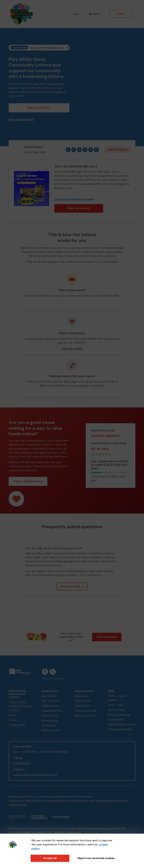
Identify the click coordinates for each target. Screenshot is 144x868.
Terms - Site (116, 705)
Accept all (50, 858)
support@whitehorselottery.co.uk (35, 775)
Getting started (85, 716)
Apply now (82, 696)
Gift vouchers (50, 701)
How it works (50, 716)
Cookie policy (17, 725)
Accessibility (116, 720)
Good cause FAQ (85, 711)
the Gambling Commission (64, 832)
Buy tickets (49, 696)
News (12, 715)
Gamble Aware (18, 805)
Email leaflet (82, 706)
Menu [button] (94, 14)
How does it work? (21, 119)
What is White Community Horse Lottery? (20, 706)
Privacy (13, 720)
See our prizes (72, 348)
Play (76, 14)
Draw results (50, 720)
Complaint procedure (122, 724)
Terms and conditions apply (74, 199)
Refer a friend (50, 730)
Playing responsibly (120, 729)
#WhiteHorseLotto (53, 679)
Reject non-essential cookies (96, 858)
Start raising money (28, 481)
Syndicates (49, 725)
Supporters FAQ (52, 711)
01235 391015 (22, 763)
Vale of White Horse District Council (92, 828)
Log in (121, 14)
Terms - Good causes (117, 698)
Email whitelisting (119, 715)
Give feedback (107, 637)
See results (118, 150)
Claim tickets (50, 706)
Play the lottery (39, 108)
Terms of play (116, 710)
